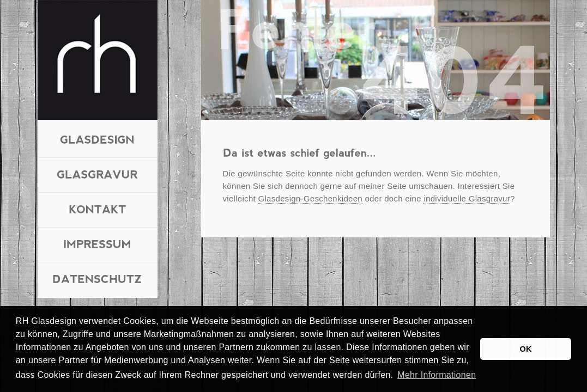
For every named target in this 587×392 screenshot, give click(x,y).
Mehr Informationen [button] (437, 375)
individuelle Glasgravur (467, 198)
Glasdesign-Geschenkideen (310, 198)
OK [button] (526, 349)
